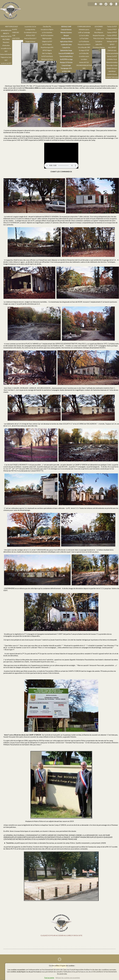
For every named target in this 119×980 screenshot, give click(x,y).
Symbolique (7, 27)
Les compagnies (85, 23)
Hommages (100, 23)
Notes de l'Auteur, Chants (12, 23)
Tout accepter (49, 978)
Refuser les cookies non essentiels (68, 978)
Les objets (20, 27)
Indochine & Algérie (48, 23)
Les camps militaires (67, 23)
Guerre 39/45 (31, 23)
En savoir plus (62, 974)
